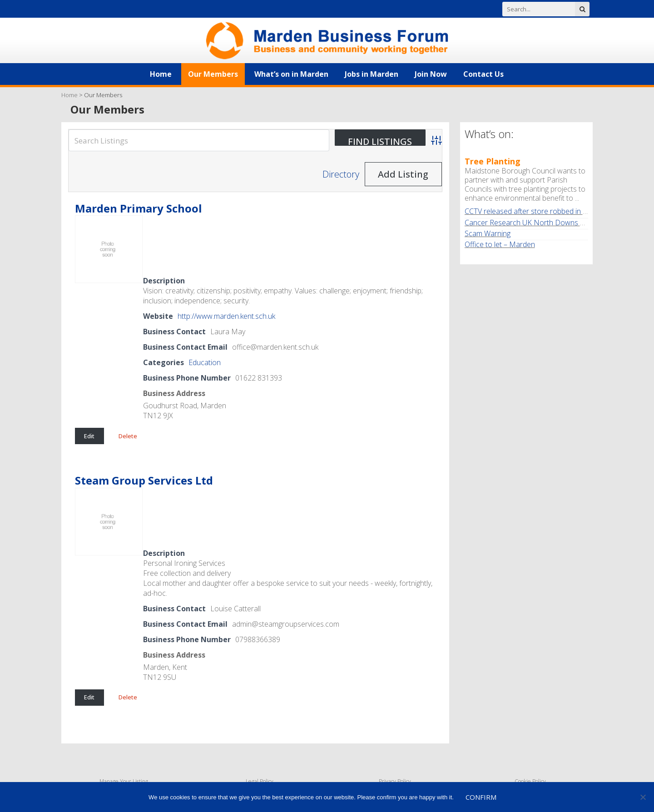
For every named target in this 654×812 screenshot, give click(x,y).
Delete (128, 436)
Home (161, 74)
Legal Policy (260, 781)
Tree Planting (493, 161)
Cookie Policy (530, 781)
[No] (643, 797)
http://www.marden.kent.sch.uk (226, 316)
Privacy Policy (395, 781)
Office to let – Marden (500, 244)
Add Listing (403, 174)
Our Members (213, 74)
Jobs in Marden (372, 74)
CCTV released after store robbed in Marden (537, 211)
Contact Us (483, 74)
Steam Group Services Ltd (144, 480)
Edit (89, 436)
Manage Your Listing (124, 781)
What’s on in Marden (291, 74)
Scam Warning (488, 233)
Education (205, 362)
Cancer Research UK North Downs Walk (530, 223)
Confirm (481, 797)
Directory (341, 174)
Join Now (431, 74)
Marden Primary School (139, 208)
